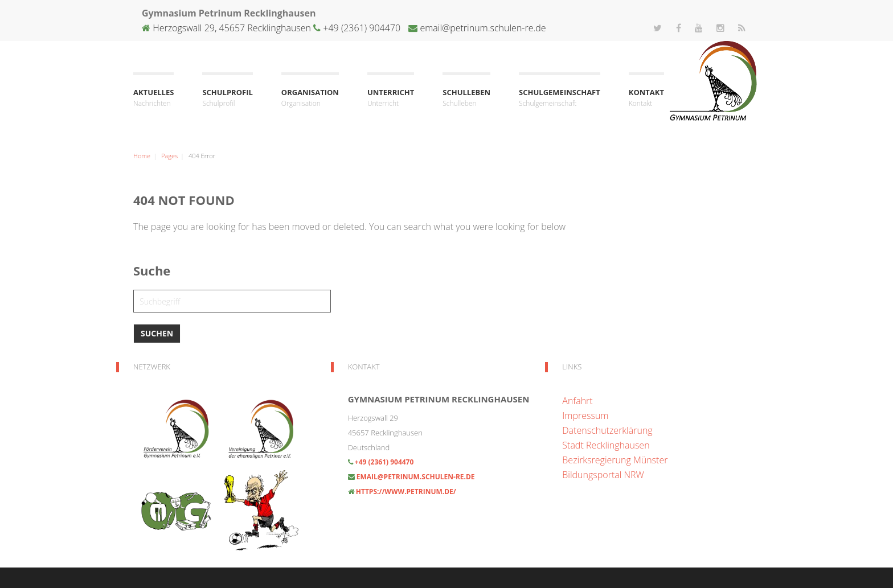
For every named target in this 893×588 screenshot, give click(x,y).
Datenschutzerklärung (607, 430)
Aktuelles (153, 98)
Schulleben (466, 98)
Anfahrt (577, 401)
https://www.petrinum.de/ (406, 492)
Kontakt (646, 98)
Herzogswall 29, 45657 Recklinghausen (232, 28)
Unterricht (391, 98)
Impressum (585, 416)
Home (142, 156)
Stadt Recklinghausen (606, 445)
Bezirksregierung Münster (615, 460)
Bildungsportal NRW (603, 475)
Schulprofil (227, 98)
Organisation (310, 98)
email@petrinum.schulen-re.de (483, 28)
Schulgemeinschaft (560, 98)
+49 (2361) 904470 (361, 28)
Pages (169, 156)
